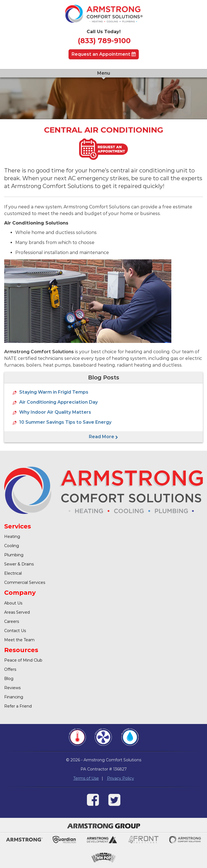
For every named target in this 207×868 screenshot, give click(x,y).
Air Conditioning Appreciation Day (59, 402)
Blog (9, 679)
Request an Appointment (104, 54)
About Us (13, 603)
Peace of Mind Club (23, 660)
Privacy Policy (120, 778)
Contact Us (15, 631)
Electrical (13, 573)
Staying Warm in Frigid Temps (54, 392)
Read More (103, 437)
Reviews (12, 688)
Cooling (12, 546)
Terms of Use (86, 778)
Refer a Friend (18, 706)
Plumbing (14, 555)
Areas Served (17, 612)
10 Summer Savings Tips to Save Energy (65, 422)
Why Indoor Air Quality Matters (55, 412)
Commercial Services (25, 582)
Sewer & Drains (19, 564)
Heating (12, 537)
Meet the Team (19, 640)
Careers (12, 621)
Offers (10, 669)
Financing (14, 697)
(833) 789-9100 (104, 41)
